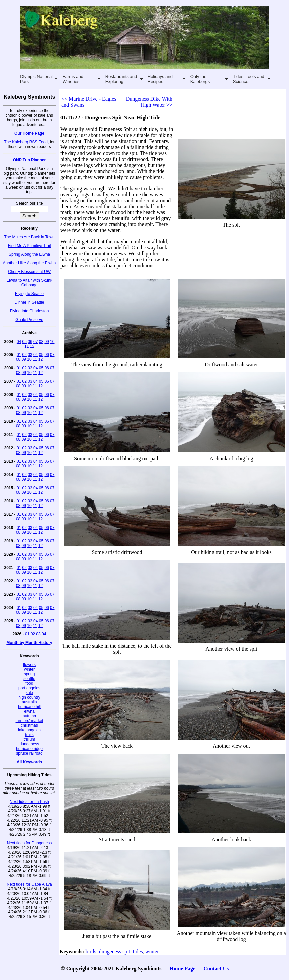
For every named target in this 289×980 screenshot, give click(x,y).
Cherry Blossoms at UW (29, 272)
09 (46, 342)
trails (29, 735)
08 (41, 342)
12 (32, 346)
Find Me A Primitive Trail (29, 246)
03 (30, 355)
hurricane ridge (29, 749)
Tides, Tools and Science (249, 79)
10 (52, 342)
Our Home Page (29, 133)
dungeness (29, 744)
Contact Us (216, 969)
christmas (29, 725)
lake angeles (29, 730)
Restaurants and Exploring (121, 79)
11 (26, 346)
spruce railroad (29, 753)
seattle (29, 679)
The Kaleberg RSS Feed (26, 142)
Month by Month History (29, 643)
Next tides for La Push (29, 802)
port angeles (29, 688)
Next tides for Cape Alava (29, 884)
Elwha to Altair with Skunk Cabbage (29, 283)
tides (138, 952)
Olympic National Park (36, 79)
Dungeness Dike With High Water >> (149, 102)
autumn (29, 716)
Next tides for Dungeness (29, 843)
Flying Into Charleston (29, 311)
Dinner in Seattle (29, 302)
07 (35, 342)
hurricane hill (29, 707)
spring (29, 674)
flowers (29, 665)
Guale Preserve (29, 320)
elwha (29, 711)
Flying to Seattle (29, 294)
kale (29, 693)
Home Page (182, 969)
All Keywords (29, 762)
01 (19, 355)
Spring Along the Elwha (29, 254)
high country (29, 697)
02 (24, 355)
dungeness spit (115, 952)
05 (24, 342)
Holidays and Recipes (160, 79)
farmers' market (29, 721)
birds (91, 952)
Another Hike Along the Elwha (29, 263)
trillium (29, 739)
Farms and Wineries (73, 79)
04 (19, 342)
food (29, 683)
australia (29, 702)
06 (30, 342)
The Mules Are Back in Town (29, 237)
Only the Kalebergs (200, 79)
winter (29, 669)
